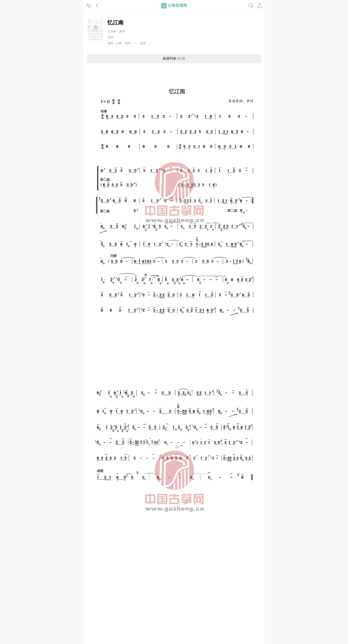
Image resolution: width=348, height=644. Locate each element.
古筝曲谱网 (174, 5)
